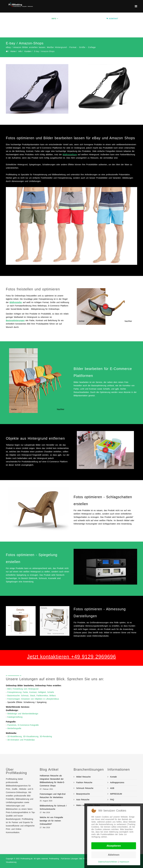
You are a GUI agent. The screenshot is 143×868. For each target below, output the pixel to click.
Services (67, 19)
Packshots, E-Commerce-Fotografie (23, 725)
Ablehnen (114, 855)
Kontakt (113, 777)
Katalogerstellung (15, 717)
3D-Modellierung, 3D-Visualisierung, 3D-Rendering (30, 736)
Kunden (28, 51)
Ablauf (126, 19)
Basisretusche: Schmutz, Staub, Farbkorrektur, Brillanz (32, 696)
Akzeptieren (114, 846)
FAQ (112, 800)
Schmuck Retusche (84, 788)
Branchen (84, 19)
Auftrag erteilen (52, 31)
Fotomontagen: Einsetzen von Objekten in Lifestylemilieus (33, 699)
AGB (112, 788)
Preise (99, 19)
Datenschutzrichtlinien (108, 862)
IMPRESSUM (116, 794)
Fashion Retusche (84, 782)
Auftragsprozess (117, 782)
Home (45, 19)
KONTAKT (112, 19)
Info (54, 19)
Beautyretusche (83, 794)
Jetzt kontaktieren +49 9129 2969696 (71, 657)
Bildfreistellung (70, 155)
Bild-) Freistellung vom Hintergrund (23, 689)
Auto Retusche (82, 800)
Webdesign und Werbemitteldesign (23, 714)
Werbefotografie (14, 728)
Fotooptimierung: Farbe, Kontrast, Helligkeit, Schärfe (31, 692)
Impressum (124, 862)
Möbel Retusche (83, 777)
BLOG (68, 31)
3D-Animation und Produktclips (21, 740)
